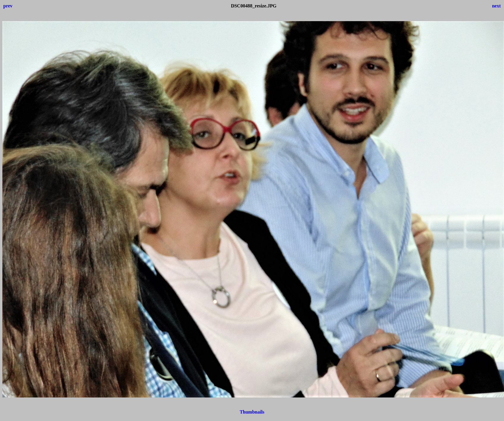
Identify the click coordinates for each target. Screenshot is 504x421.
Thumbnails (252, 412)
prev (8, 6)
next (496, 6)
